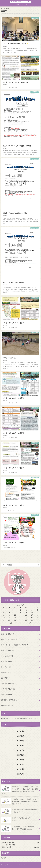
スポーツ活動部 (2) (8, 634)
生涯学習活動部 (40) (8, 689)
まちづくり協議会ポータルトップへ (21, 2)
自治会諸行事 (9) (7, 706)
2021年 (21, 755)
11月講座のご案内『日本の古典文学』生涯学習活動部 (18, 829)
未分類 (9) (5, 678)
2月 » (30, 623)
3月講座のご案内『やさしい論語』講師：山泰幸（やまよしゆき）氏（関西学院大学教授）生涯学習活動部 (20, 790)
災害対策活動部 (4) (8, 683)
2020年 (21, 760)
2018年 (21, 769)
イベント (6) (7, 667)
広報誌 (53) (7, 672)
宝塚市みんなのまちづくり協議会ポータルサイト (19, 718)
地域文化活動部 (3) (8, 650)
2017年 (21, 774)
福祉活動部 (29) (7, 694)
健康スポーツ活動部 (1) (9, 639)
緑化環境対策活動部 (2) (9, 700)
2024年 (21, 741)
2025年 (21, 736)
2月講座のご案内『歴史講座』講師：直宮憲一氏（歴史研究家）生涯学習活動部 (20, 802)
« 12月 (11, 623)
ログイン (4, 858)
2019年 (21, 764)
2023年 (21, 745)
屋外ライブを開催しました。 (17, 820)
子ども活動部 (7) (7, 656)
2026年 (21, 731)
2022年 (21, 750)
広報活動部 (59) (7, 661)
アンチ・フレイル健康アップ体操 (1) (16, 645)
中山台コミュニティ (14, 865)
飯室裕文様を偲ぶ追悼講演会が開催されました (20, 811)
